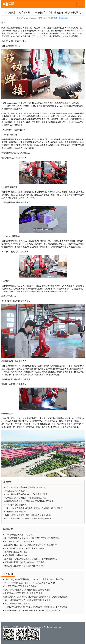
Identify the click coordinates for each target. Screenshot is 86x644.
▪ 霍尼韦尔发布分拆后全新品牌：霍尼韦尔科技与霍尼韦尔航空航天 (32, 538)
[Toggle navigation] (80, 4)
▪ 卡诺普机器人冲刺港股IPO (16, 491)
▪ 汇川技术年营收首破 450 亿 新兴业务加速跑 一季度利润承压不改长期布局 (35, 607)
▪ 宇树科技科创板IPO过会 (15, 511)
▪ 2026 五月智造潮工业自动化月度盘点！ (21, 586)
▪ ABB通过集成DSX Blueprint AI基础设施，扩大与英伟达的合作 (30, 545)
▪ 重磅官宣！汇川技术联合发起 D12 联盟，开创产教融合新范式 (30, 559)
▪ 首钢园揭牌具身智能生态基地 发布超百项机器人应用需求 (29, 501)
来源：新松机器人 (61, 18)
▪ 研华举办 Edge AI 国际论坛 (15, 552)
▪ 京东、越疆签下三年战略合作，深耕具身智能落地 (26, 494)
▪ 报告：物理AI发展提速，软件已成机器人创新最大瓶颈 (27, 515)
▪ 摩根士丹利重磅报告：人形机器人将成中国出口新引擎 (27, 600)
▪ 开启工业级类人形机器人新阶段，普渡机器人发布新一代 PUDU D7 (33, 508)
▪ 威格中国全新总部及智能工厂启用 (18, 535)
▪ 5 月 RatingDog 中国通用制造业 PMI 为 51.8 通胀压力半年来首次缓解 (33, 579)
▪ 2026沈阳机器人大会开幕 (15, 505)
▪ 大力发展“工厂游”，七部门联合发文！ (20, 541)
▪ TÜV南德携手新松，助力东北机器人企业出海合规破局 (27, 518)
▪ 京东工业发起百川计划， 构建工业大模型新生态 (24, 548)
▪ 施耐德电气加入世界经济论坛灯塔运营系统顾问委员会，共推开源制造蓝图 (35, 597)
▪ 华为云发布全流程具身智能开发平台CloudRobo (25, 487)
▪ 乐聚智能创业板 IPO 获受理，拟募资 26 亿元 (23, 593)
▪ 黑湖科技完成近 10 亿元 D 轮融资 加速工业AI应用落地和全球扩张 (32, 610)
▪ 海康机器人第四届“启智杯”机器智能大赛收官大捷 (25, 498)
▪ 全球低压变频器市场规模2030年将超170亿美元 (24, 562)
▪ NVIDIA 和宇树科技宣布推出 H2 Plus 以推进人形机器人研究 (29, 583)
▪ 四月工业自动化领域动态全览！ (17, 603)
